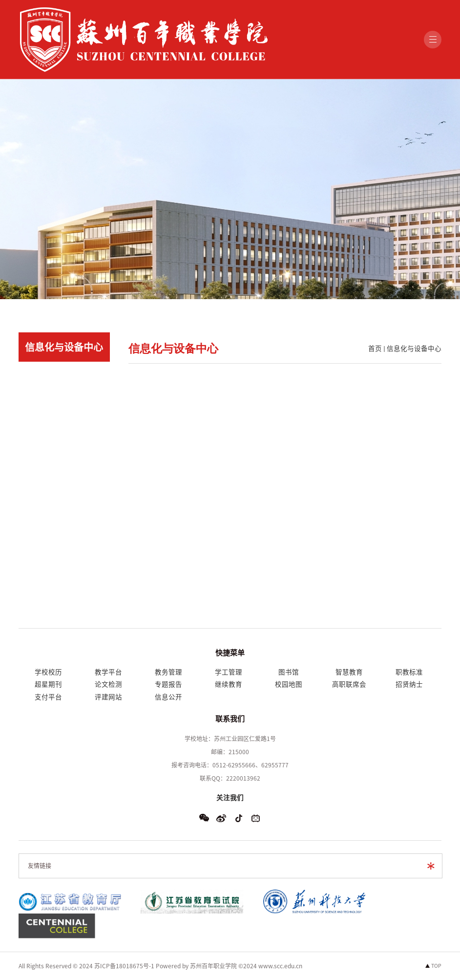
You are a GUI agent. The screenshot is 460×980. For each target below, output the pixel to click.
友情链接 (40, 866)
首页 (375, 348)
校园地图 (289, 684)
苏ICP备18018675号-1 (124, 966)
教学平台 (108, 672)
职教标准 (409, 672)
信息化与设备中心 (414, 348)
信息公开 (168, 697)
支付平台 (48, 697)
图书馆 (289, 672)
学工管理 (229, 672)
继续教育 (229, 684)
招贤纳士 (409, 684)
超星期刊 (48, 684)
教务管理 (168, 672)
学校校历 (48, 672)
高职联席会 (349, 684)
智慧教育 (349, 672)
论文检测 (108, 684)
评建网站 (108, 697)
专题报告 (168, 684)
